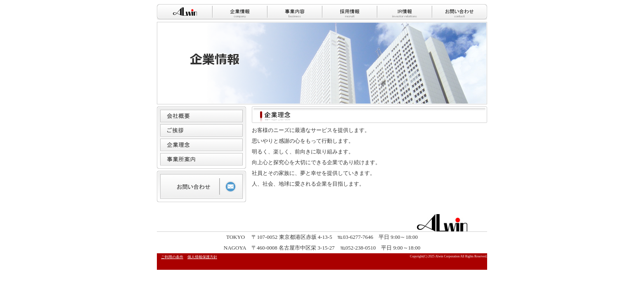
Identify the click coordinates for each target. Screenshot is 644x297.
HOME (184, 12)
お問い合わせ (459, 12)
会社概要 (201, 116)
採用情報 (349, 12)
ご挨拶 (201, 130)
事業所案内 (201, 159)
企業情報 (239, 12)
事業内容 (294, 12)
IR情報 (404, 12)
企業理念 (201, 145)
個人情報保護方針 (202, 257)
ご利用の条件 (172, 257)
